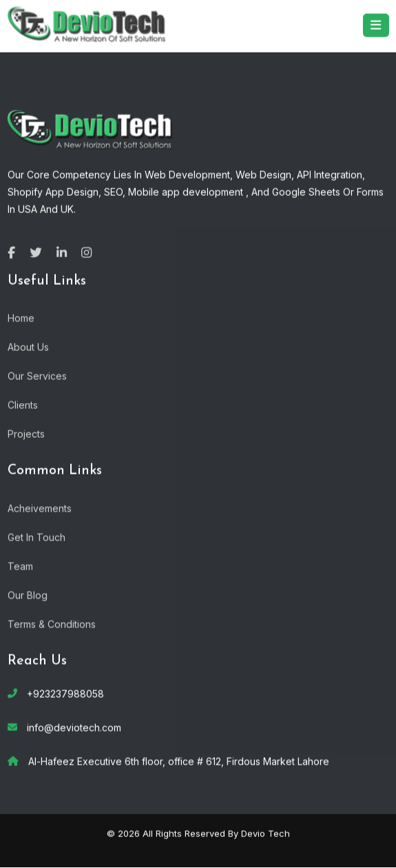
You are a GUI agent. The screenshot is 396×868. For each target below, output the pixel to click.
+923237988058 (65, 693)
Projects (26, 433)
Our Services (37, 375)
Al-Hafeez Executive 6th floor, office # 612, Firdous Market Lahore (179, 761)
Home (21, 317)
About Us (28, 346)
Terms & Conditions (52, 624)
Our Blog (28, 595)
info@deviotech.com (74, 727)
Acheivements (40, 508)
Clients (23, 404)
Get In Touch (37, 537)
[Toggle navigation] (376, 25)
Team (20, 566)
